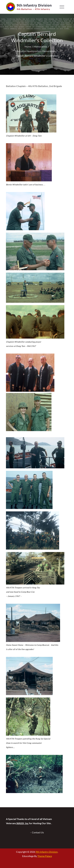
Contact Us (38, 832)
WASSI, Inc (22, 823)
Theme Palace (45, 856)
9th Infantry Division (34, 5)
